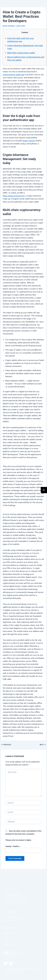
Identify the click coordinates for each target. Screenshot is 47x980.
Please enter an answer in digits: (18, 840)
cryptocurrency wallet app (13, 75)
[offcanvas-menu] (42, 9)
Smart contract (29, 141)
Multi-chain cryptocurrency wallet (21, 53)
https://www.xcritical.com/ (14, 196)
